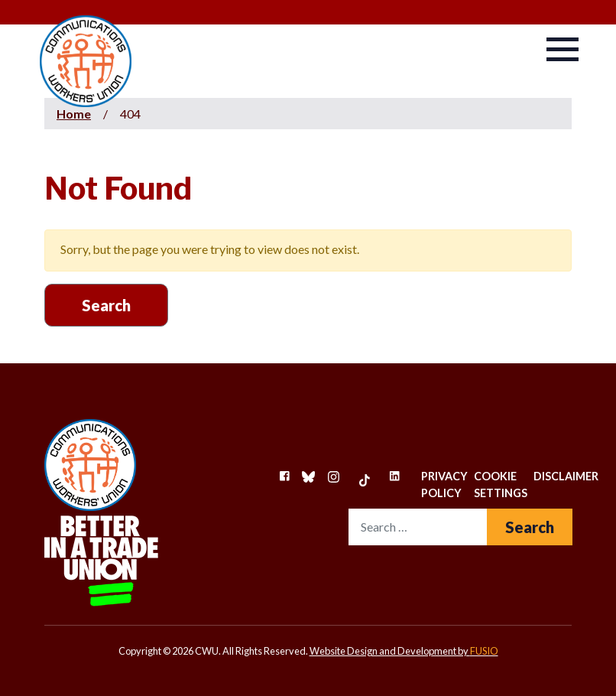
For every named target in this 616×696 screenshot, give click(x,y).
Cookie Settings (501, 485)
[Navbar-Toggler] (563, 50)
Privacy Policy (444, 485)
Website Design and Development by (404, 651)
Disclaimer (566, 476)
